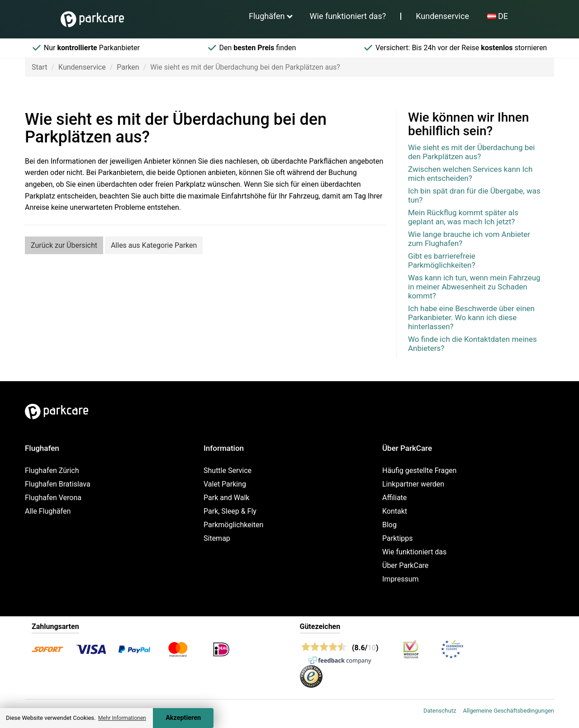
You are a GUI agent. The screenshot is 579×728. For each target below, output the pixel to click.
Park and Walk (226, 498)
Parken (128, 67)
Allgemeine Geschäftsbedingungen (508, 711)
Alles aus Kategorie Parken (154, 245)
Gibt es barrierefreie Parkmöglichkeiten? (442, 260)
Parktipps (398, 538)
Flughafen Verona (53, 498)
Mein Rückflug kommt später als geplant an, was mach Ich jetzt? (463, 217)
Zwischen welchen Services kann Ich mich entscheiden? (470, 174)
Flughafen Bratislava (58, 484)
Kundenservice (442, 16)
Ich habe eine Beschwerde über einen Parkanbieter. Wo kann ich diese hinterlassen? (471, 317)
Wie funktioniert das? (348, 16)
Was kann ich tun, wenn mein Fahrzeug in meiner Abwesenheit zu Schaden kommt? (474, 287)
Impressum (401, 579)
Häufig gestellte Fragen (419, 470)
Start (39, 67)
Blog (389, 525)
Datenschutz (440, 711)
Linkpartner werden (413, 484)
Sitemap (217, 538)
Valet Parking (225, 484)
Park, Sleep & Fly (230, 511)
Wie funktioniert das (414, 552)
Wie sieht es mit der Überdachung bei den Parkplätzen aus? (471, 152)
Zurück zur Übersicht (64, 245)
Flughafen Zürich (52, 470)
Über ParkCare (405, 565)
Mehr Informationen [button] (122, 718)
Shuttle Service (228, 470)
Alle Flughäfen (48, 511)
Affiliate (394, 498)
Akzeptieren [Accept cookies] (183, 718)
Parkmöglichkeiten (233, 525)
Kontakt (395, 511)
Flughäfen (267, 16)
